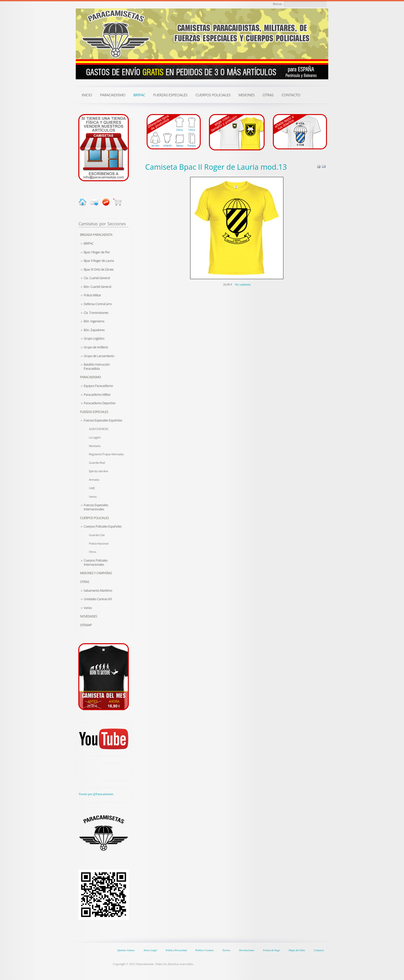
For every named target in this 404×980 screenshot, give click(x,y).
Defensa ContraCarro (98, 304)
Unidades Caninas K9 (98, 599)
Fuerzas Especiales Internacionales (96, 507)
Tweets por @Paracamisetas (96, 794)
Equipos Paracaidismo (98, 386)
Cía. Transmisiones (96, 313)
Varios (93, 497)
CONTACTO (291, 95)
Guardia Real (97, 463)
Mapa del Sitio (297, 950)
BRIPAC (89, 243)
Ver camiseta (242, 285)
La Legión (95, 437)
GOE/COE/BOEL (99, 429)
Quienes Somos (126, 950)
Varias (88, 608)
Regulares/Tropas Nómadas (106, 454)
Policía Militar (92, 295)
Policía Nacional (99, 543)
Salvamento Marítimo (98, 591)
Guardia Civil (97, 535)
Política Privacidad (176, 950)
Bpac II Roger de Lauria (99, 261)
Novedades (89, 616)
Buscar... (278, 4)
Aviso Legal (150, 950)
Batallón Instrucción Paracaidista (97, 367)
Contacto (319, 950)
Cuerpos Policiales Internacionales (96, 562)
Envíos (226, 950)
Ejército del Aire (98, 471)
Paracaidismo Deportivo (100, 403)
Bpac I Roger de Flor (97, 252)
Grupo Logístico (94, 338)
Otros (92, 552)
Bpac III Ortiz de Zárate (99, 269)
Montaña (95, 446)
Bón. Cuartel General (97, 287)
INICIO (87, 95)
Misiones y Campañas (96, 573)
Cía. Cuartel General (97, 278)
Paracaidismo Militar (97, 395)
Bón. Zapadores (94, 330)
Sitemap (86, 625)
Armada (94, 480)
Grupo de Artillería (96, 347)
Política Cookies (205, 950)
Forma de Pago (271, 950)
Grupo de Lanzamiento (99, 356)
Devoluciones (247, 950)
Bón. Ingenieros (94, 321)
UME (92, 488)
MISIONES (246, 95)
